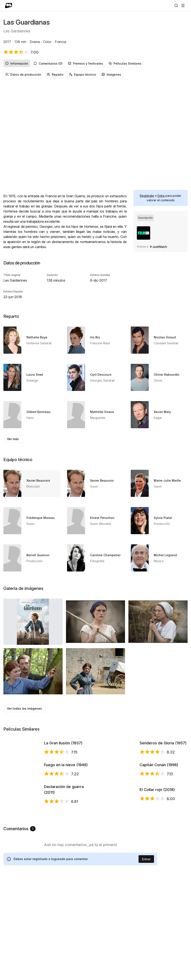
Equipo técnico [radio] (82, 74)
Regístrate (147, 196)
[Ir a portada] (9, 6)
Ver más (13, 439)
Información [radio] (17, 63)
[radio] (145, 218)
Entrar (146, 958)
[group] (95, 63)
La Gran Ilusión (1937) (63, 761)
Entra (161, 196)
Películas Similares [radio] (125, 63)
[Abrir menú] (183, 6)
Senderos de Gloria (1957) (163, 761)
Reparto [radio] (55, 74)
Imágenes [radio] (111, 74)
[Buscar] (176, 6)
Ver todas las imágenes (24, 708)
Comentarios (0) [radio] (48, 63)
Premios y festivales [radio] (85, 63)
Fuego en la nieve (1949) (66, 818)
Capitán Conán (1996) (159, 818)
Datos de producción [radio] (23, 74)
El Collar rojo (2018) (157, 875)
